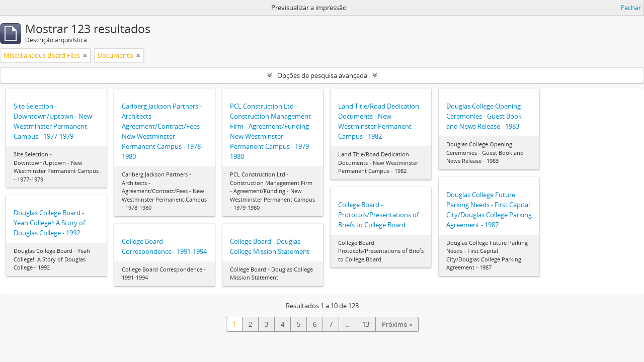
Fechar (631, 8)
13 (366, 324)
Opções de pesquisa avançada (322, 75)
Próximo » (397, 324)
